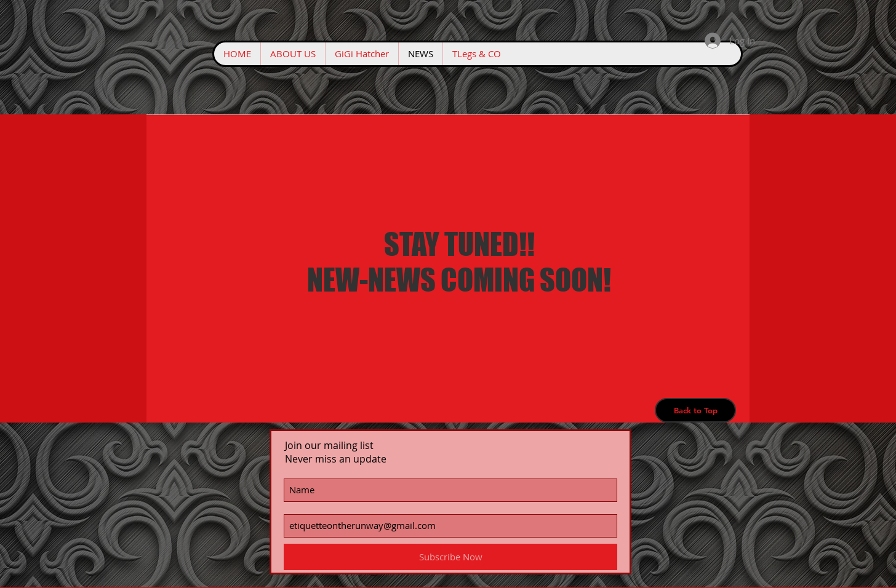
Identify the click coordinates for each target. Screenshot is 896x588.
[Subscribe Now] (450, 557)
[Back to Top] (695, 410)
